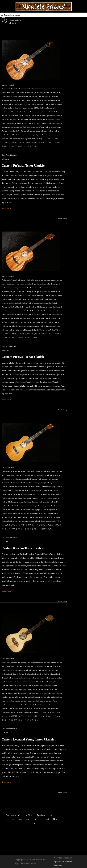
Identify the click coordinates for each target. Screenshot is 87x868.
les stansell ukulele (29, 116)
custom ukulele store (51, 97)
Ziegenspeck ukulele (31, 139)
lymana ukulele (52, 116)
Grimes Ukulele (55, 100)
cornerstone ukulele (25, 97)
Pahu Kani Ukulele (40, 123)
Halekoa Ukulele (7, 104)
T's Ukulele (22, 131)
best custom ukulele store (10, 93)
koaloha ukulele (27, 112)
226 (34, 819)
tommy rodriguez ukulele (44, 131)
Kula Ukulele (33, 498)
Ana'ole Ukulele (16, 89)
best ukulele (39, 93)
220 (50, 815)
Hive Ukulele (18, 104)
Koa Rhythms (37, 494)
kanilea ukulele (19, 491)
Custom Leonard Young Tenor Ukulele (28, 739)
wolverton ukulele (8, 139)
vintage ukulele (39, 135)
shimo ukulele (13, 131)
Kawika (28, 491)
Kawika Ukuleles (48, 491)
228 (48, 819)
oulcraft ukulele (27, 123)
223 (14, 819)
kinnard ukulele (48, 108)
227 (41, 819)
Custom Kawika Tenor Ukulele (23, 548)
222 (7, 819)
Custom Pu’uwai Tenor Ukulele (23, 166)
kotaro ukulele (49, 112)
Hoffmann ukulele (29, 104)
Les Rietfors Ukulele (15, 116)
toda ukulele (31, 131)
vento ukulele (29, 135)
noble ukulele (6, 123)
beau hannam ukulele (54, 89)
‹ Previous (40, 815)
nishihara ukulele (54, 120)
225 (27, 819)
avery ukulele (27, 89)
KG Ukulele (38, 108)
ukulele (56, 131)
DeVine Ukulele (19, 100)
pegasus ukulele (7, 127)
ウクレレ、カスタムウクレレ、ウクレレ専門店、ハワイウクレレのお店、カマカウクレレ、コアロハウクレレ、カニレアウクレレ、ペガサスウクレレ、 (32, 143)
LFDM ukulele (41, 116)
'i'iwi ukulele (6, 89)
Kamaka (53, 104)
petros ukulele (33, 127)
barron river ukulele (39, 89)
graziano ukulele (43, 100)
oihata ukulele (16, 123)
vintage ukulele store (53, 135)
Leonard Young (13, 689)
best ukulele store (50, 93)
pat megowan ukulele (54, 123)
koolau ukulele (38, 112)
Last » (32, 823)
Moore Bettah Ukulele (39, 120)
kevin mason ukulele (26, 108)
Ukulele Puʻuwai (18, 135)
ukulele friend (7, 135)
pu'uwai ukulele (44, 127)
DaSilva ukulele (7, 100)
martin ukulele (18, 120)
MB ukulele (28, 120)
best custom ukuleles (27, 93)
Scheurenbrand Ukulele (38, 514)
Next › (56, 819)
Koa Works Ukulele (15, 112)
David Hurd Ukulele (20, 483)
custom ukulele (37, 97)
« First (29, 815)
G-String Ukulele (31, 100)
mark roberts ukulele (37, 502)
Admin (33, 863)
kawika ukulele (13, 108)
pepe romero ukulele (21, 127)
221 (57, 815)
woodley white (19, 139)
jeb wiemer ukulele (43, 104)
